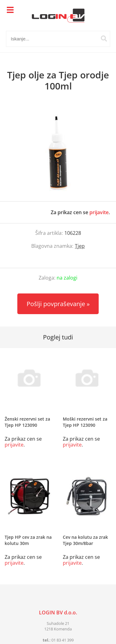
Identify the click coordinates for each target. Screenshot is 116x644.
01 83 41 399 (62, 640)
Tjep (80, 246)
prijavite (99, 212)
